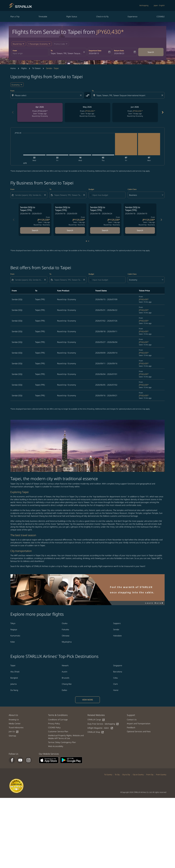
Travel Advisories (16, 727)
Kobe (13, 642)
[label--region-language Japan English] (159, 5)
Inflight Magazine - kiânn (100, 728)
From (15, 51)
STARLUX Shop (96, 732)
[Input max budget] (108, 195)
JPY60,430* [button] (110, 32)
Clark (115, 684)
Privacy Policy (54, 723)
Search (151, 52)
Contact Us (132, 720)
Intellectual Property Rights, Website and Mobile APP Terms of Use (66, 737)
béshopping (144, 5)
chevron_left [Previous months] (13, 112)
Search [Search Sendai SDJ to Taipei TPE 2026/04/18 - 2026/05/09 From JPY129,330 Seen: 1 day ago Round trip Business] (70, 230)
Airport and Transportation (139, 723)
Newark (65, 665)
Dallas (64, 690)
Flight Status (72, 16)
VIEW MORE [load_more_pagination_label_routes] (88, 700)
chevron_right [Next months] (162, 112)
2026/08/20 (119, 53)
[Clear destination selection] (163, 95)
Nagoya (14, 629)
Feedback (131, 727)
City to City (126, 775)
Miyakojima (67, 642)
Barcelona (118, 672)
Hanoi (116, 690)
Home (13, 68)
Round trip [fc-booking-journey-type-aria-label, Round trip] (17, 44)
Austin (65, 672)
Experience (133, 16)
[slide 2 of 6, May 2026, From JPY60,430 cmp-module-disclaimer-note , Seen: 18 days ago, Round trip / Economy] (87, 112)
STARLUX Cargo (96, 720)
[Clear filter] (45, 195)
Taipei (13, 665)
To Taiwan (36, 68)
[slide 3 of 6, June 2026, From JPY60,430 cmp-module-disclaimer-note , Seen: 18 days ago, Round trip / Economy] (135, 112)
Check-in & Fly (102, 16)
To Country (108, 775)
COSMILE (161, 16)
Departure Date (95, 51)
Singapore (118, 665)
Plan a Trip (15, 16)
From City (150, 775)
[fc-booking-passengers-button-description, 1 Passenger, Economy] (38, 44)
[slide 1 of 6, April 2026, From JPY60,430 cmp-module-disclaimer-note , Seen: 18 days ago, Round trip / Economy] (40, 112)
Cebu (115, 678)
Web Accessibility (56, 746)
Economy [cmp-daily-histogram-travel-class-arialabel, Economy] (16, 85)
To (52, 51)
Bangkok (14, 678)
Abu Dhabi (15, 672)
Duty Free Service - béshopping (103, 724)
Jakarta (14, 684)
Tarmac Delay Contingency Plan (62, 742)
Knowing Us (14, 720)
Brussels (66, 678)
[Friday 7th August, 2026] (126, 144)
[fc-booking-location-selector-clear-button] (84, 52)
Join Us (14, 732)
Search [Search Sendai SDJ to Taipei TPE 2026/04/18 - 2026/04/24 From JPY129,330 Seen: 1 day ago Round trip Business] (105, 230)
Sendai (116, 629)
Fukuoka (65, 629)
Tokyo (13, 623)
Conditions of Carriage (58, 720)
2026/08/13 (94, 53)
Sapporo (117, 623)
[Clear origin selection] (81, 95)
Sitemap (12, 736)
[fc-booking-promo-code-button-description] (59, 44)
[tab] (86, 241)
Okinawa (66, 636)
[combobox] (30, 53)
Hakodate (117, 636)
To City (117, 775)
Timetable (43, 16)
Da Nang (14, 690)
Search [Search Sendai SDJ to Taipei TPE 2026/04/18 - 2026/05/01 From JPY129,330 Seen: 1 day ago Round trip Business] (35, 230)
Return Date (119, 51)
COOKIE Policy (54, 727)
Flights (24, 68)
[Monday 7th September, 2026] (149, 144)
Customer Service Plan (58, 731)
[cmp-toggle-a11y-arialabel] (87, 95)
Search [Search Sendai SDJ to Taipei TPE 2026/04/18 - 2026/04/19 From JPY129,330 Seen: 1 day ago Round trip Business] (140, 230)
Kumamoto (15, 636)
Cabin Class (132, 189)
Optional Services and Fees (139, 731)
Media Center (15, 723)
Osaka (65, 623)
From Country (161, 775)
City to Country (138, 775)
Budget (91, 189)
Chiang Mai (67, 684)
